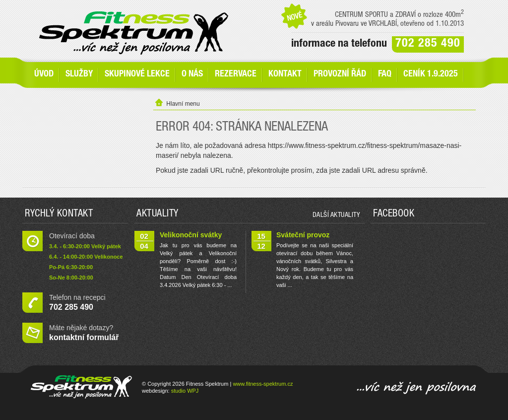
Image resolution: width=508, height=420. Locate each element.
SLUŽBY (79, 74)
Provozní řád (340, 74)
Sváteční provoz (303, 235)
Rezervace (236, 74)
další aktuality (336, 215)
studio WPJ (185, 391)
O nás (192, 74)
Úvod (44, 74)
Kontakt (285, 74)
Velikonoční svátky (191, 235)
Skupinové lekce (137, 74)
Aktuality (158, 214)
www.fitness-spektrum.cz (263, 384)
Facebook (394, 214)
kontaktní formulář (84, 337)
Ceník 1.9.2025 (431, 74)
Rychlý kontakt (59, 214)
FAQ (385, 74)
